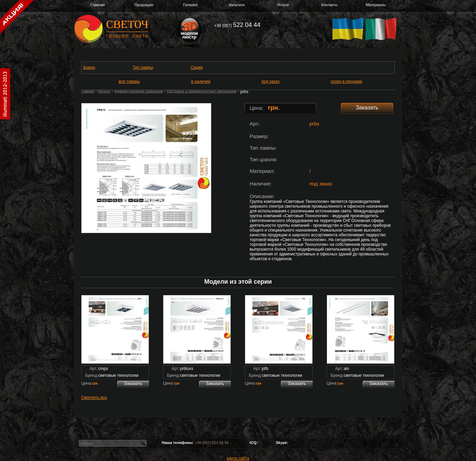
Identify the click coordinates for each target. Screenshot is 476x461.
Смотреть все (94, 398)
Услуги (283, 5)
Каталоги (237, 5)
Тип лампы (143, 68)
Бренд (89, 68)
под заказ (271, 81)
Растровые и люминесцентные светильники (202, 91)
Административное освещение (139, 91)
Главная (98, 5)
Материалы (376, 5)
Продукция (144, 5)
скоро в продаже (346, 81)
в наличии (201, 81)
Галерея (190, 5)
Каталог (104, 91)
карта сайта (238, 458)
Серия (197, 68)
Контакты (329, 5)
